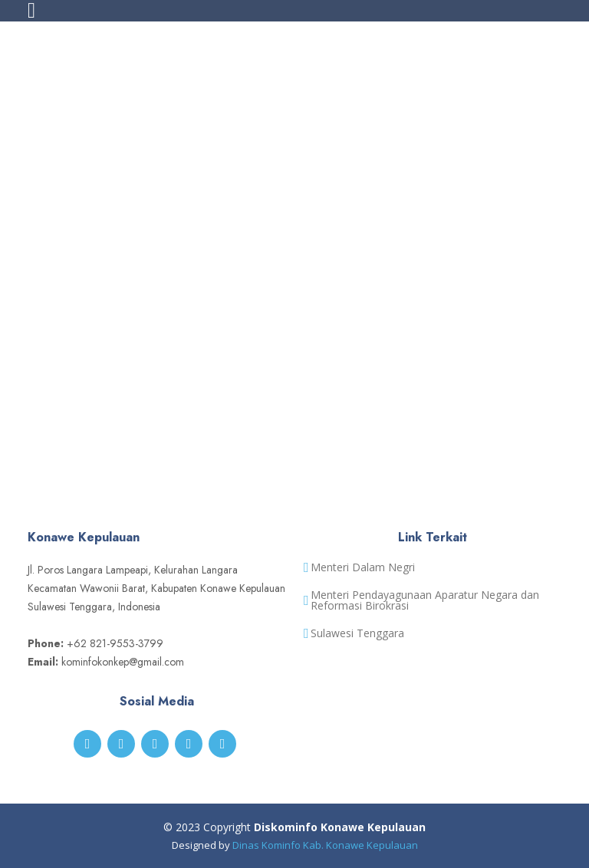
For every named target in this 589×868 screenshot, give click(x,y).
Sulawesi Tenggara (357, 633)
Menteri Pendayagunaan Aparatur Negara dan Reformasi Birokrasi (425, 600)
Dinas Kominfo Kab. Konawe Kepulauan (325, 845)
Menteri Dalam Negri (363, 567)
